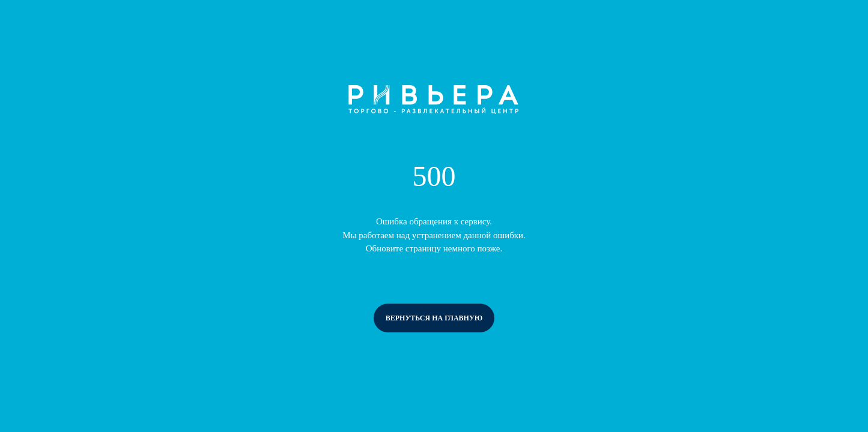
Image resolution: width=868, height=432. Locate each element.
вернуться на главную (434, 318)
